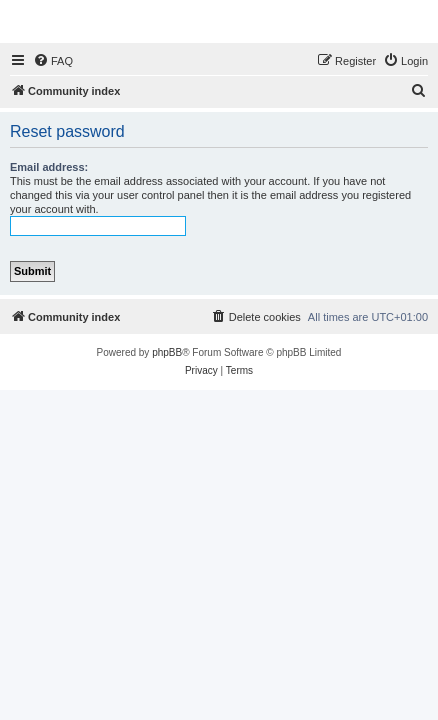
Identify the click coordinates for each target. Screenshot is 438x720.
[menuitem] (53, 61)
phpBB (167, 352)
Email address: (49, 167)
